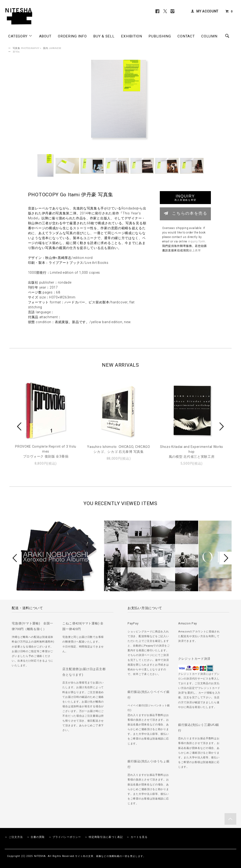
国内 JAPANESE (52, 48)
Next (221, 426)
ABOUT (45, 36)
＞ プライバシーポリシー (65, 837)
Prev (20, 426)
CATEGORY (20, 36)
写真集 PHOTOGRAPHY (26, 48)
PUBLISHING (160, 36)
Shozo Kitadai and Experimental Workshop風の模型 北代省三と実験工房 (192, 452)
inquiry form (197, 241)
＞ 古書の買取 (36, 837)
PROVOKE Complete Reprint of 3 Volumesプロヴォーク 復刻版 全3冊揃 (46, 451)
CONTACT (186, 36)
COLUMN (209, 36)
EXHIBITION (131, 36)
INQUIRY (185, 198)
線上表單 (195, 250)
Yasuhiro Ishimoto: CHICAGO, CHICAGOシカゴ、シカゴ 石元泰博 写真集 (119, 449)
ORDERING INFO (72, 36)
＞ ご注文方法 (14, 837)
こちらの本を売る (185, 213)
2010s (16, 52)
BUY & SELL (104, 36)
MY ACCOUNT (207, 11)
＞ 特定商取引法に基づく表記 (104, 837)
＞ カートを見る (137, 837)
